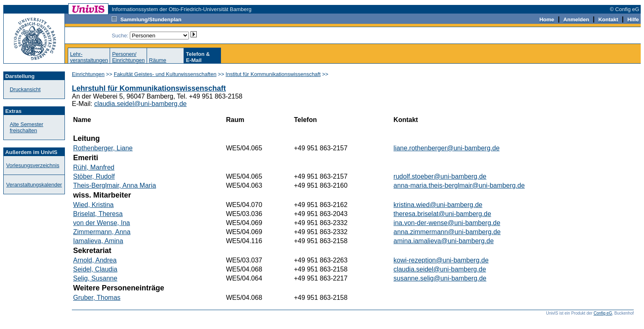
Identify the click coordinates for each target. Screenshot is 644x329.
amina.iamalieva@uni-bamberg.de (444, 241)
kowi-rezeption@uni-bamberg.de (441, 260)
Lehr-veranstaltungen (89, 57)
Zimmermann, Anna (102, 232)
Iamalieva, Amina (98, 241)
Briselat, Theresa (98, 214)
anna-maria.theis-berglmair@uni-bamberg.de (459, 185)
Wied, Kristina (93, 205)
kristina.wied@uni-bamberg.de (438, 205)
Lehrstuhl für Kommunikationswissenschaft (149, 88)
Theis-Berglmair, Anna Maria (115, 185)
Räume (158, 60)
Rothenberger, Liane (103, 148)
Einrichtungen (88, 74)
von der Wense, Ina (101, 223)
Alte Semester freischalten (27, 127)
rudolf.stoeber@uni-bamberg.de (440, 176)
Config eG (603, 313)
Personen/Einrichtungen (129, 57)
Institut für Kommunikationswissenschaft (273, 74)
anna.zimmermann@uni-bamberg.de (447, 232)
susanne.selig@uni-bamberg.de (440, 278)
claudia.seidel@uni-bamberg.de (140, 104)
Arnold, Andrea (95, 260)
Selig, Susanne (95, 278)
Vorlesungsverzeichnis (33, 165)
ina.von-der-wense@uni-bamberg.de (447, 223)
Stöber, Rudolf (94, 176)
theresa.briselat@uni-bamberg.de (442, 214)
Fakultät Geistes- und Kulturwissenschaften (165, 74)
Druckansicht (25, 89)
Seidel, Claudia (95, 269)
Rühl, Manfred (94, 167)
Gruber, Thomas (97, 298)
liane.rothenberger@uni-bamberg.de (446, 148)
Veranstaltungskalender (34, 185)
